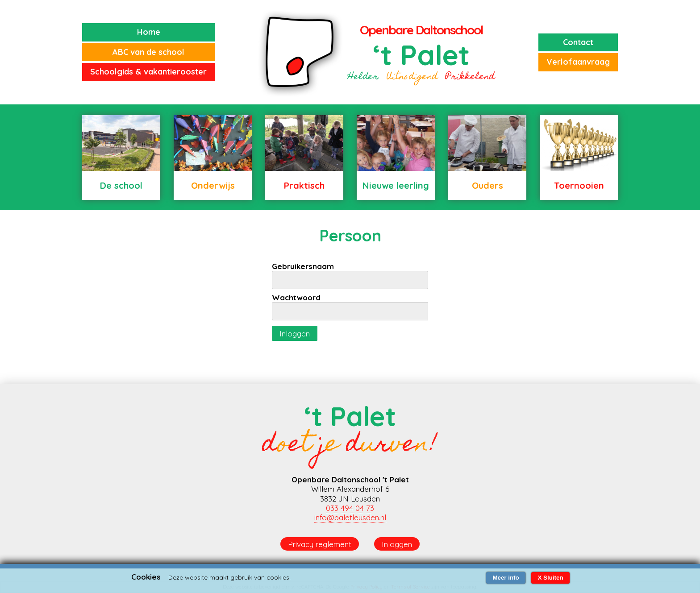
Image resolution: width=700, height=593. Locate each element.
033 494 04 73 (350, 508)
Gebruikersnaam (303, 266)
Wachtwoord (296, 297)
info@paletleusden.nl (350, 517)
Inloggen (295, 334)
